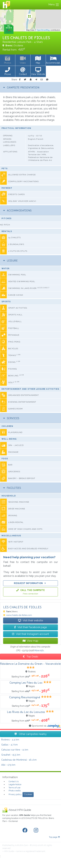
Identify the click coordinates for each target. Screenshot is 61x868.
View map (30, 641)
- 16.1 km (19, 760)
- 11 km (15, 750)
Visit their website (30, 620)
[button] (8, 72)
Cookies (28, 794)
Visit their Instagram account (30, 634)
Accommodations (18, 210)
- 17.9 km (8, 765)
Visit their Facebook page (30, 627)
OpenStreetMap (43, 30)
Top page (54, 837)
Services (11, 418)
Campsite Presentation (21, 87)
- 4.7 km (9, 745)
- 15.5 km (11, 755)
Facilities (12, 488)
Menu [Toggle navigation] (54, 5)
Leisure (10, 261)
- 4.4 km (10, 740)
